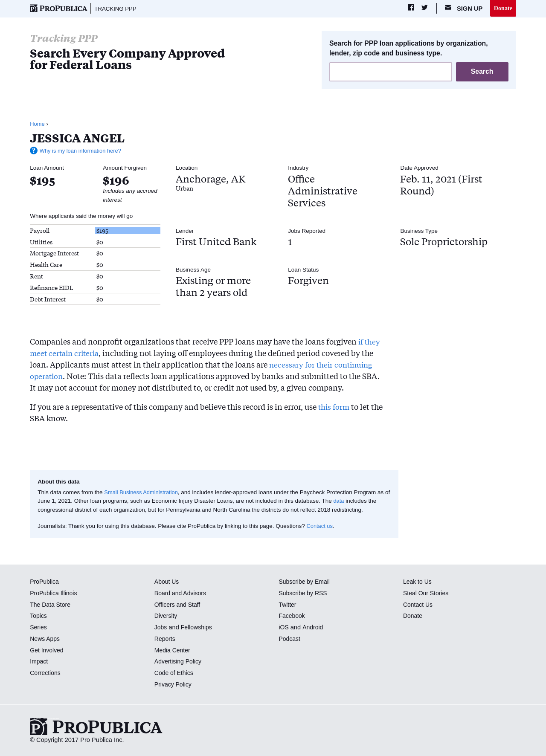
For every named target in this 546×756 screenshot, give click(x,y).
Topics (39, 617)
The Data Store (51, 605)
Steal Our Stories (427, 594)
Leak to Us (418, 582)
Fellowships (197, 628)
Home (38, 124)
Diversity (166, 617)
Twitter (288, 605)
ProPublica (45, 582)
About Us (167, 582)
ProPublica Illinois (54, 594)
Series (39, 628)
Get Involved (47, 651)
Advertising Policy (179, 662)
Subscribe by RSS (304, 594)
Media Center (173, 651)
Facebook (292, 617)
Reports (165, 639)
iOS (284, 628)
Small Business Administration (143, 493)
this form (335, 407)
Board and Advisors (182, 594)
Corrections (46, 673)
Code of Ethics (175, 673)
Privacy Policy (174, 685)
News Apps (45, 639)
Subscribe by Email (305, 582)
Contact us (320, 526)
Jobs (161, 628)
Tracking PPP (117, 9)
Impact (39, 662)
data (345, 502)
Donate (503, 8)
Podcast (290, 639)
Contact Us (418, 605)
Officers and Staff (178, 605)
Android (313, 628)
